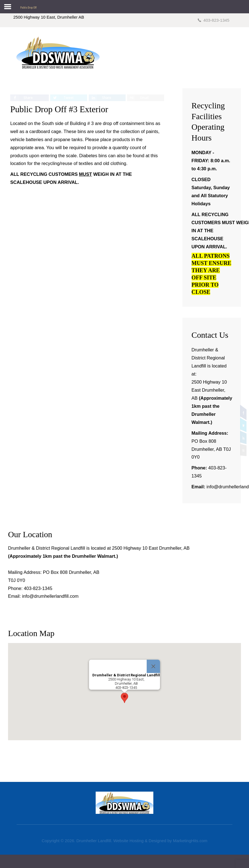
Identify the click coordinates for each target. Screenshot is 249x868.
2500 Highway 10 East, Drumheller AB (49, 17)
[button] (124, 698)
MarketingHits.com (190, 841)
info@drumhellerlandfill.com (50, 596)
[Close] (153, 666)
